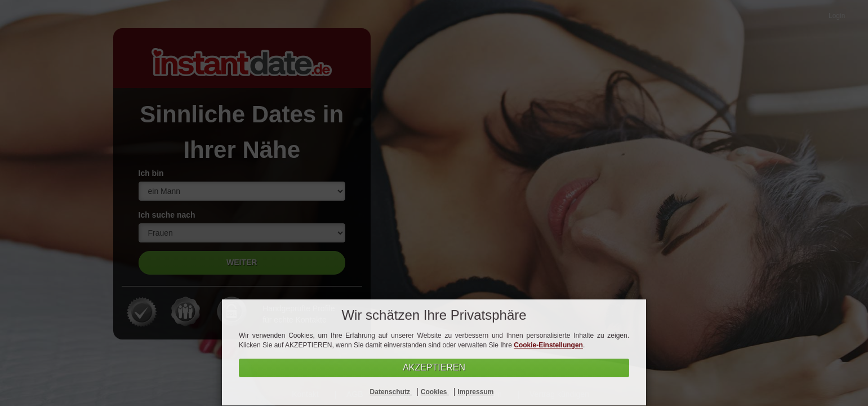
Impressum (475, 392)
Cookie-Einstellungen (548, 345)
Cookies (435, 392)
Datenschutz (391, 392)
